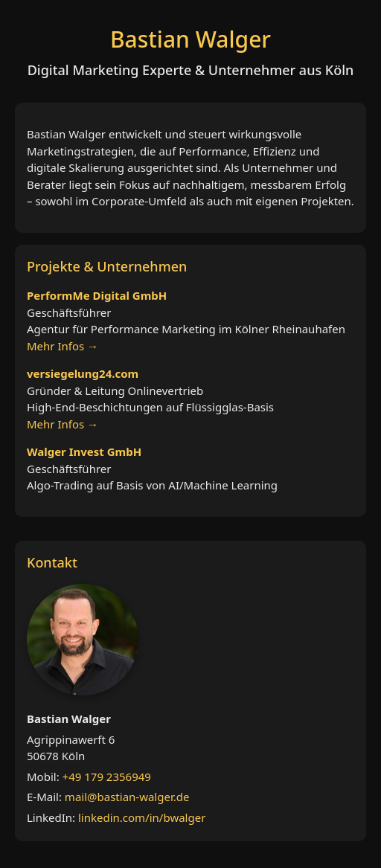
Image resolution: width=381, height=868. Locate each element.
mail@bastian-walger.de (127, 797)
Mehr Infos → (63, 346)
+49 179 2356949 (107, 777)
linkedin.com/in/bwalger (142, 817)
